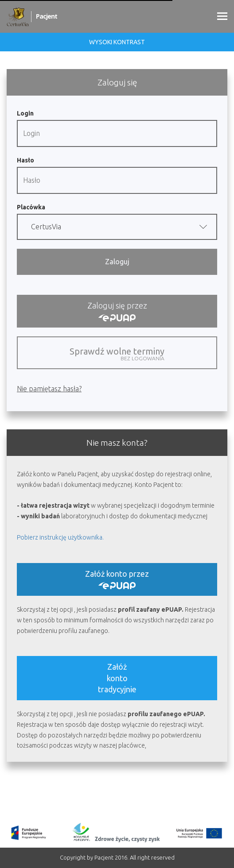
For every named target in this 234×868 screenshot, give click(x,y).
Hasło (25, 160)
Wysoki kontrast (117, 42)
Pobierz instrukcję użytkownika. (60, 537)
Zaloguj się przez (117, 311)
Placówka (31, 207)
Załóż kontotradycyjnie (117, 678)
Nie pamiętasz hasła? (49, 389)
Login (25, 113)
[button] (117, 227)
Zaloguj (117, 262)
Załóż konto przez (117, 579)
